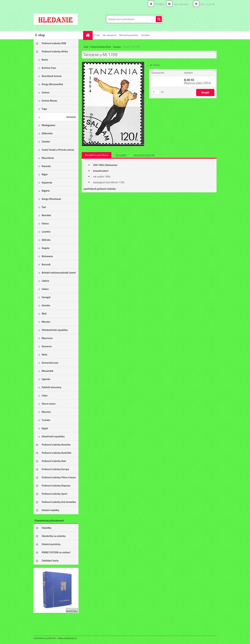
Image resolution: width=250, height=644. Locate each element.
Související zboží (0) (144, 155)
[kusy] (155, 92)
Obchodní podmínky (129, 35)
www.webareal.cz (67, 638)
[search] (159, 19)
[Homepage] (89, 35)
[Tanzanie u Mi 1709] (113, 63)
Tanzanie (117, 47)
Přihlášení (160, 4)
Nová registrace (181, 4)
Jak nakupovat (109, 35)
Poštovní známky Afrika (101, 47)
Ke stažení (121, 155)
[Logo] (56, 19)
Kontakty (145, 35)
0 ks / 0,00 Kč (207, 4)
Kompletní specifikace (97, 155)
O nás (97, 35)
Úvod (86, 47)
